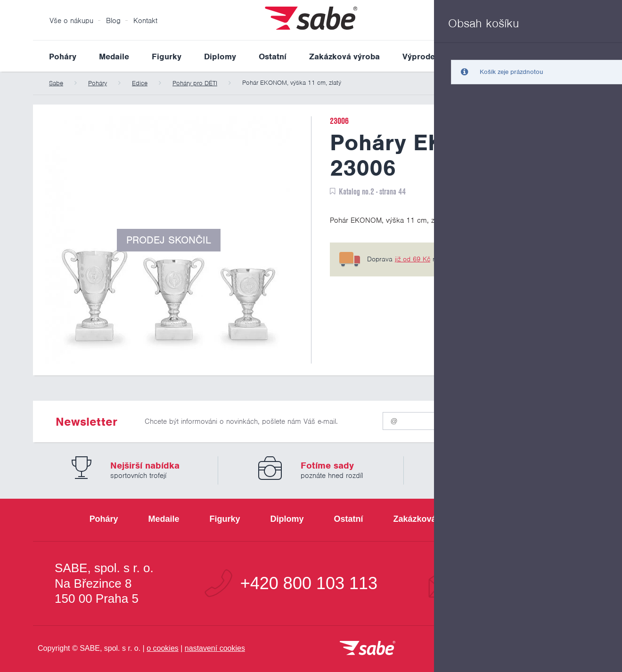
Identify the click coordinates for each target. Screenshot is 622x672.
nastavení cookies (215, 648)
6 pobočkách (509, 259)
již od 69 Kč (413, 259)
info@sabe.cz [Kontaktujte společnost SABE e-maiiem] (516, 583)
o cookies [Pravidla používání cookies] (163, 648)
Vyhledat (581, 56)
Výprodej (420, 57)
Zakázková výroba (344, 57)
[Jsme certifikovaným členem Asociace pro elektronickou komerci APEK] (537, 649)
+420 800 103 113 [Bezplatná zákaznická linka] (309, 583)
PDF (565, 191)
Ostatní (273, 57)
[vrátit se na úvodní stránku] (368, 649)
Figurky (167, 57)
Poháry (63, 57)
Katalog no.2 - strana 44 (372, 191)
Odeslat (533, 419)
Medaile (114, 57)
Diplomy (220, 57)
